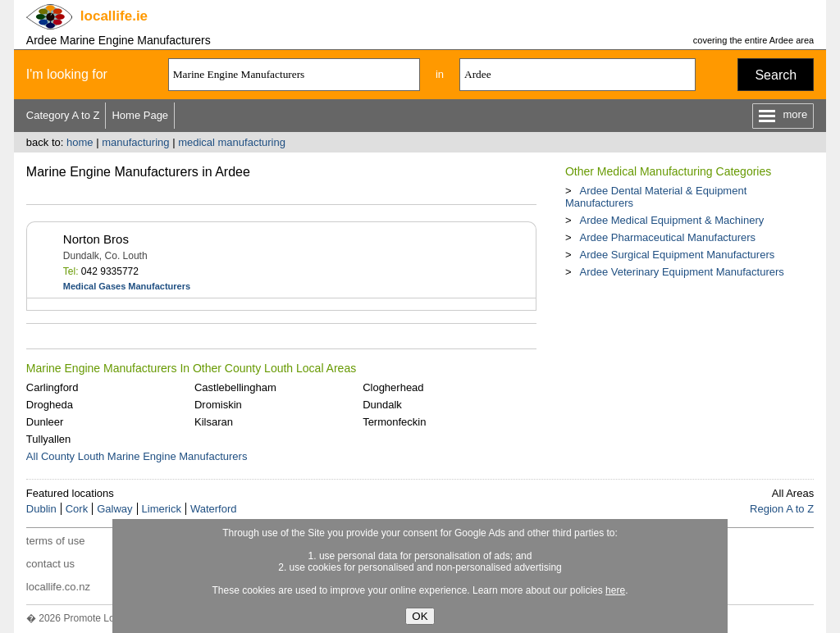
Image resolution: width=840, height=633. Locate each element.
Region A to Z (782, 509)
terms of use (56, 541)
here (615, 590)
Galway (114, 509)
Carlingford (52, 387)
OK (420, 616)
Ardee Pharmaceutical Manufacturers (667, 237)
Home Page (140, 115)
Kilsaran (214, 422)
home (80, 142)
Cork (77, 509)
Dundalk (382, 405)
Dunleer (45, 422)
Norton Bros (96, 239)
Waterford (214, 509)
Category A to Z (63, 115)
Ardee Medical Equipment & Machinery (671, 220)
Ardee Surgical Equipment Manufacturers (677, 255)
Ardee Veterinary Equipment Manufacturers (681, 272)
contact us (50, 564)
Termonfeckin (394, 422)
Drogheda (50, 405)
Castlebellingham (235, 387)
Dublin (41, 509)
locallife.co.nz (58, 587)
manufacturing (135, 142)
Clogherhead (393, 387)
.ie (114, 16)
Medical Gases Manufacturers (127, 286)
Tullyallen (48, 439)
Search (776, 75)
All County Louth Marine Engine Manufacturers (137, 456)
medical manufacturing (232, 142)
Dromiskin (218, 405)
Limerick (162, 509)
